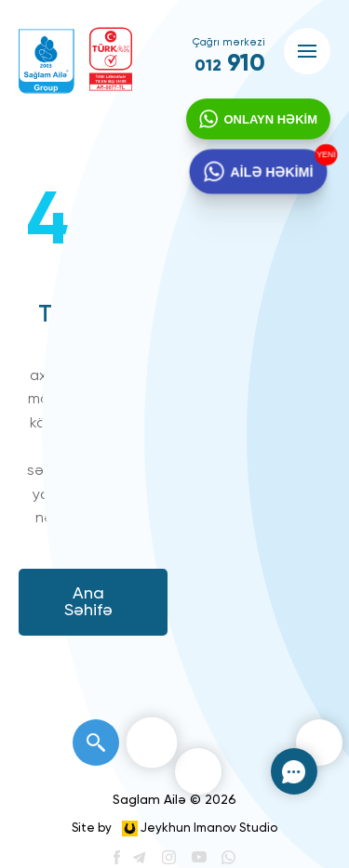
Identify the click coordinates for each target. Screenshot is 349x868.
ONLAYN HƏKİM (270, 119)
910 (230, 64)
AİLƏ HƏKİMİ (272, 172)
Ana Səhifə (88, 602)
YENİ (325, 155)
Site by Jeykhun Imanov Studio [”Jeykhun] (174, 829)
